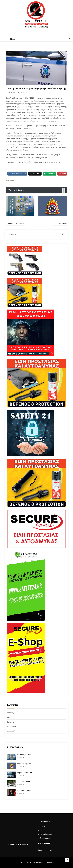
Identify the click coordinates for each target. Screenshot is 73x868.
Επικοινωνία (45, 838)
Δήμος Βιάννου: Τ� (25, 773)
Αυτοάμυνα (12, 717)
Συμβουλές (11, 731)
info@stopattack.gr (45, 850)
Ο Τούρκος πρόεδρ (24, 790)
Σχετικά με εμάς (46, 834)
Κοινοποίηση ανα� (24, 764)
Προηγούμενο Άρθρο (16, 223)
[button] (69, 39)
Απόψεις (10, 713)
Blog (42, 830)
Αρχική (43, 826)
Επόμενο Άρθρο (61, 223)
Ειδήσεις (11, 181)
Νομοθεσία (12, 727)
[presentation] (63, 190)
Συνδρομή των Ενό (24, 755)
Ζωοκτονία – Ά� (24, 781)
